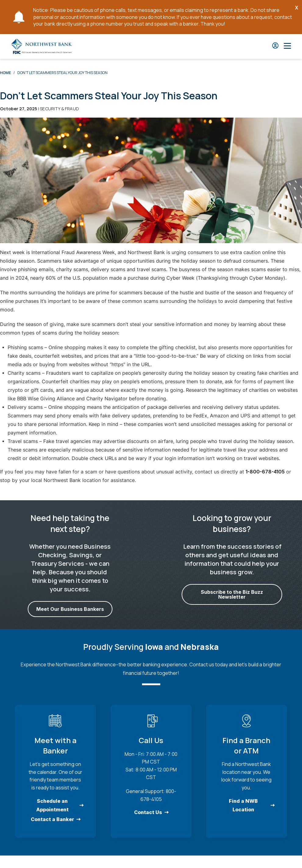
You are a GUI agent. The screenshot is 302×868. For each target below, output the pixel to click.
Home (5, 73)
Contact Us (148, 812)
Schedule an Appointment (52, 805)
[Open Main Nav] (287, 46)
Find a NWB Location (244, 805)
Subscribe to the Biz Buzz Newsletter (232, 594)
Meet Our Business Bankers (70, 609)
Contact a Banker (52, 819)
